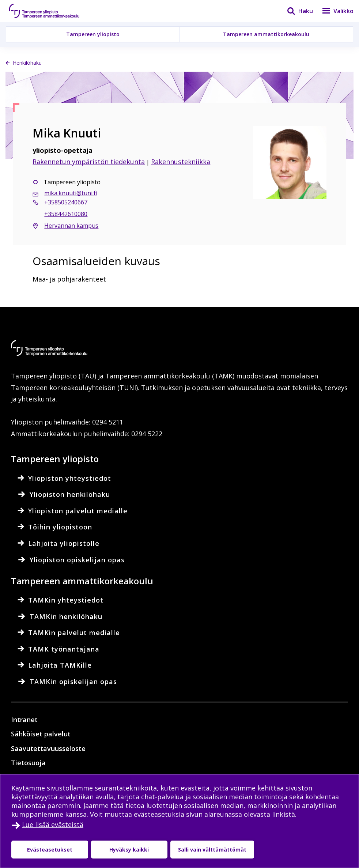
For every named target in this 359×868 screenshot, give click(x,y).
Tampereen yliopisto (93, 34)
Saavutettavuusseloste (48, 748)
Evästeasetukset (49, 850)
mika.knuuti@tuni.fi (71, 193)
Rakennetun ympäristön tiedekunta (89, 162)
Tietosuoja (28, 763)
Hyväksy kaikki (128, 850)
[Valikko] (333, 11)
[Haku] (295, 11)
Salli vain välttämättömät (211, 850)
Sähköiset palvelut (41, 734)
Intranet (24, 720)
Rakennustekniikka (181, 162)
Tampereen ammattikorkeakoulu (266, 34)
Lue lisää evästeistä (53, 824)
